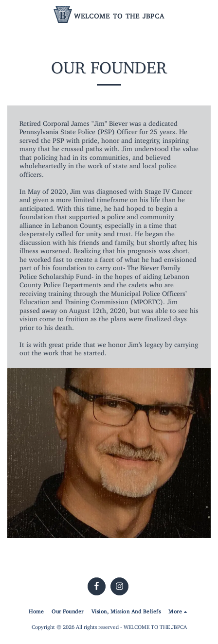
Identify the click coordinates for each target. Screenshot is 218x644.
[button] (11, 14)
